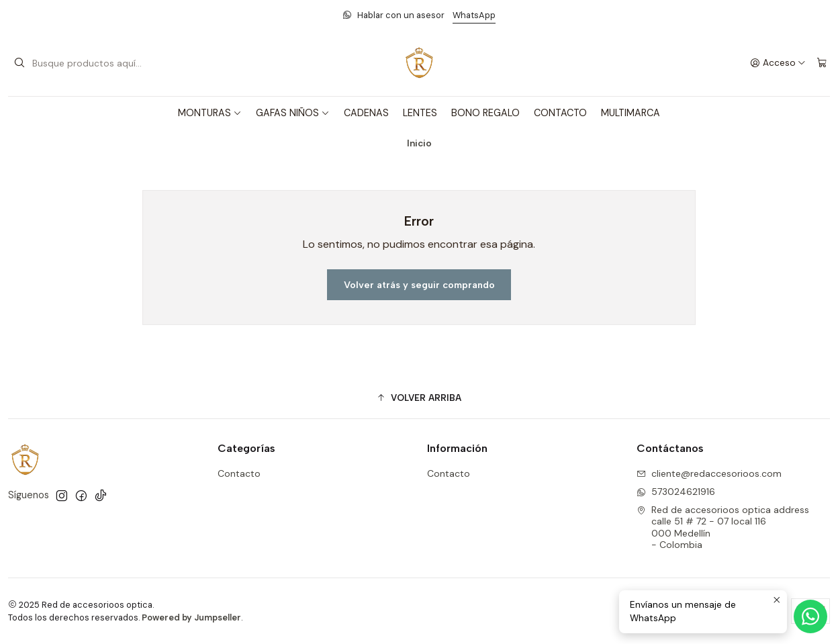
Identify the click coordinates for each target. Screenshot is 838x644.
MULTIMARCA (631, 113)
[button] (419, 398)
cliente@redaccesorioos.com (709, 473)
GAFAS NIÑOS (293, 113)
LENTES (420, 113)
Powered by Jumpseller (191, 617)
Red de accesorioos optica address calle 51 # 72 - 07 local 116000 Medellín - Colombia (723, 527)
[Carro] (822, 63)
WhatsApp (474, 15)
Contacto (239, 473)
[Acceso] (778, 63)
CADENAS (366, 113)
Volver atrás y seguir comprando (419, 285)
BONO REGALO (485, 113)
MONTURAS (210, 113)
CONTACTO (560, 113)
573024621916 (676, 492)
